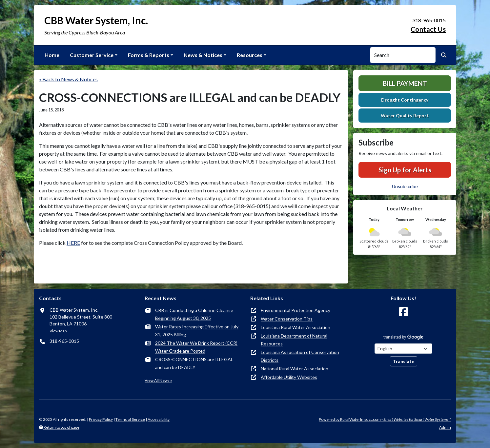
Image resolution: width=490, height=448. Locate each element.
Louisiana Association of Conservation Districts (300, 356)
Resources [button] (250, 55)
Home (52, 55)
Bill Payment (405, 83)
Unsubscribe (405, 186)
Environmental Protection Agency (296, 310)
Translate (404, 361)
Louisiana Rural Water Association (296, 327)
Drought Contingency (405, 100)
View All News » (158, 380)
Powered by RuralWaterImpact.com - (385, 419)
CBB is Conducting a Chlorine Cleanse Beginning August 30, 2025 (194, 314)
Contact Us (428, 29)
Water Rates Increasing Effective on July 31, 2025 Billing (197, 331)
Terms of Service (130, 419)
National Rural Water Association (295, 369)
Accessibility (159, 419)
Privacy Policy (101, 419)
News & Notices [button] (203, 55)
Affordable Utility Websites (289, 377)
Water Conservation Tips (287, 319)
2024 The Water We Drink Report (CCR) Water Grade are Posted (196, 347)
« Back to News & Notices (68, 79)
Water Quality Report (405, 116)
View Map (58, 331)
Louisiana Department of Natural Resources (294, 340)
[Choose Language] (403, 349)
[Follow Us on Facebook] (403, 312)
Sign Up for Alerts (405, 170)
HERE (73, 243)
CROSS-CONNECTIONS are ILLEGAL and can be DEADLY (194, 363)
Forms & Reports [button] (149, 55)
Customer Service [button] (92, 55)
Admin (445, 427)
